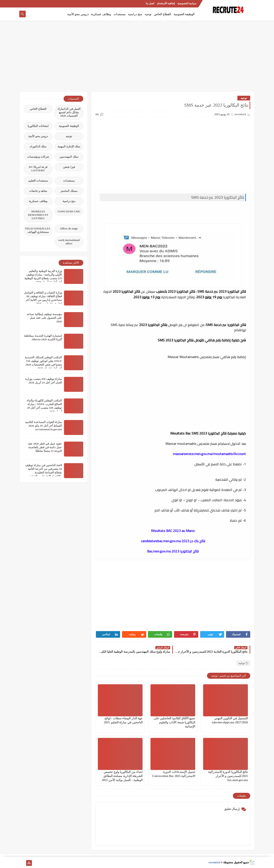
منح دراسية (135, 14)
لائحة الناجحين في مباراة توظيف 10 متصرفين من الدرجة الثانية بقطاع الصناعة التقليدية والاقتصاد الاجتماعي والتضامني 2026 (43, 472)
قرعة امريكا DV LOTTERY (38, 169)
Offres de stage (69, 228)
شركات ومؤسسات (38, 157)
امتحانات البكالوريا (38, 126)
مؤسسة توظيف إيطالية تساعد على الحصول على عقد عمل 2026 (44, 318)
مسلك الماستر (69, 191)
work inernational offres (69, 242)
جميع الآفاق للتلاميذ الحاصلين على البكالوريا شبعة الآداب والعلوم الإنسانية (174, 722)
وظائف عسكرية (101, 14)
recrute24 (214, 862)
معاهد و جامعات (38, 191)
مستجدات (120, 14)
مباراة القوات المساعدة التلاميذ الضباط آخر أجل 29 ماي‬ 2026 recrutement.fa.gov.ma (43, 426)
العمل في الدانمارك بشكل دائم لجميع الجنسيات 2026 (69, 112)
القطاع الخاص (162, 14)
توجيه (148, 14)
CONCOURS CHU (69, 211)
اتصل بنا (150, 3)
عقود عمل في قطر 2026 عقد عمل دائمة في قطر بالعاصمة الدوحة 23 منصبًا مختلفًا (45, 447)
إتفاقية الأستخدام (166, 3)
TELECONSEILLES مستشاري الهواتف (37, 230)
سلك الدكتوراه (38, 146)
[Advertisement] (137, 58)
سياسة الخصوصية (187, 3)
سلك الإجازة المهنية (69, 146)
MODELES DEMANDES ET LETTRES (38, 215)
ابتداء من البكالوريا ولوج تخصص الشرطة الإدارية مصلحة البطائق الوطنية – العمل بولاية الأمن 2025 (122, 776)
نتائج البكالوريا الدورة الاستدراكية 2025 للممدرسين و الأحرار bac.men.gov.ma (228, 776)
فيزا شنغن (69, 167)
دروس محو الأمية (78, 14)
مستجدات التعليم (38, 181)
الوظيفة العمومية (184, 14)
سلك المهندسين (69, 157)
